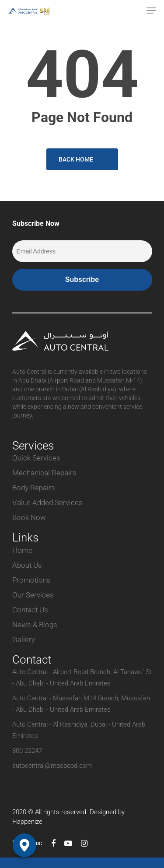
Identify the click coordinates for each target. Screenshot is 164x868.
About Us (27, 565)
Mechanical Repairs (44, 473)
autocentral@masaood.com (52, 766)
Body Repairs (34, 488)
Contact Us (30, 610)
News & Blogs (35, 625)
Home (22, 550)
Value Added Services (47, 503)
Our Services (33, 595)
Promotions (31, 580)
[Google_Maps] (24, 845)
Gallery (24, 640)
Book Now (29, 517)
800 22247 (27, 751)
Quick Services (36, 458)
